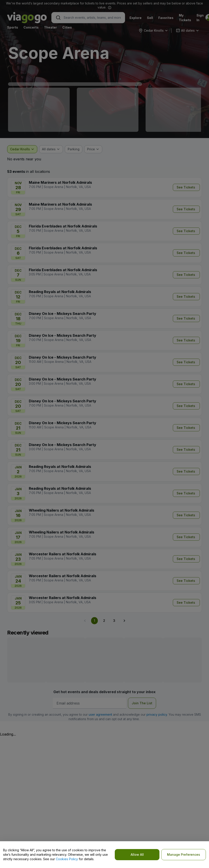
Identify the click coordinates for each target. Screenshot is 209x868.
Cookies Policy (67, 859)
